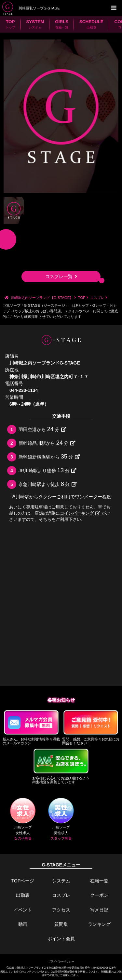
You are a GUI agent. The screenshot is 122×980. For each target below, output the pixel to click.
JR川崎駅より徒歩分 (47, 470)
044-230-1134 (24, 390)
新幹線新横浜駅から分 (49, 457)
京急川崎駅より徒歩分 (48, 484)
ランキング (99, 924)
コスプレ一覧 (61, 276)
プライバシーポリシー (61, 961)
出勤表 (23, 895)
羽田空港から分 (42, 429)
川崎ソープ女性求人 (23, 819)
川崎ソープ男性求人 (61, 819)
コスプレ (61, 895)
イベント (23, 910)
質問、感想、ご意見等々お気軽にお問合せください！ (91, 727)
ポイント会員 (61, 939)
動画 (23, 924)
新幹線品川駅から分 (47, 443)
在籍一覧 (99, 881)
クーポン (99, 895)
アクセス (61, 910)
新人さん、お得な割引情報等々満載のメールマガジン (31, 727)
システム (61, 881)
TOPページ (23, 881)
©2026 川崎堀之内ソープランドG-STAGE (31, 968)
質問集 (61, 924)
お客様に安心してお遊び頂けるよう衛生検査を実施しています (61, 766)
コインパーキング (80, 513)
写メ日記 (99, 910)
